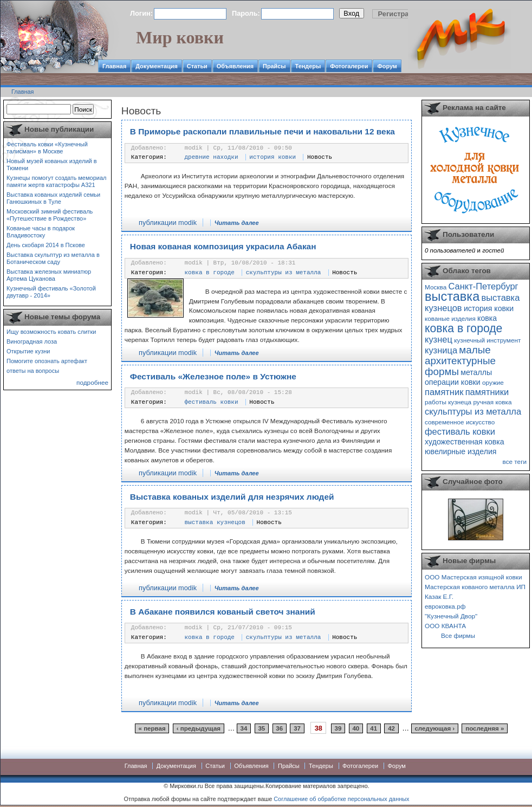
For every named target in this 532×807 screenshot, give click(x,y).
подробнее (92, 382)
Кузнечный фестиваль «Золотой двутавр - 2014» (51, 292)
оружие (493, 382)
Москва (436, 287)
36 (279, 728)
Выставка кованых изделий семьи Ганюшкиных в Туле (53, 198)
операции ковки (453, 382)
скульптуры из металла (284, 273)
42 (391, 728)
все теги (515, 461)
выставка (452, 296)
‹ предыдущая (199, 728)
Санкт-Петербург (483, 286)
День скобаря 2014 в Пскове (46, 245)
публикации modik (168, 222)
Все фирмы (458, 635)
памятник (444, 392)
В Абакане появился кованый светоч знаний (223, 612)
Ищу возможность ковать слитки (51, 332)
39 (338, 728)
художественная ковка (465, 442)
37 (297, 728)
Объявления (235, 66)
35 (261, 728)
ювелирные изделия (461, 451)
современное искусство (460, 422)
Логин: (141, 13)
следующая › (434, 728)
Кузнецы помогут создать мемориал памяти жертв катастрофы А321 (56, 181)
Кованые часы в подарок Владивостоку (41, 232)
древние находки (212, 157)
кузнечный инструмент (487, 340)
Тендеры (308, 66)
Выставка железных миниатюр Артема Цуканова (49, 275)
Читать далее (237, 223)
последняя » (485, 728)
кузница (441, 350)
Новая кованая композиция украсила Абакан (223, 246)
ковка (487, 318)
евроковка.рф (445, 606)
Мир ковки (180, 37)
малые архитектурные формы (460, 361)
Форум (387, 66)
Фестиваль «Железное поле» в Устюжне (213, 376)
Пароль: (246, 13)
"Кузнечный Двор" (451, 616)
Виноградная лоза (32, 341)
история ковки (273, 157)
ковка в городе (210, 273)
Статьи (197, 66)
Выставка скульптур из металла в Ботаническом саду (53, 258)
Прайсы (274, 66)
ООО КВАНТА (445, 626)
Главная (114, 66)
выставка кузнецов (215, 522)
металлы (476, 372)
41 (374, 728)
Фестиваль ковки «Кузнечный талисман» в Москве (47, 148)
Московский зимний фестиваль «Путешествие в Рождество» (50, 215)
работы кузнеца (448, 402)
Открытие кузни (28, 351)
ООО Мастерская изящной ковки (473, 577)
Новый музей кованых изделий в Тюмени (52, 164)
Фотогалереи (349, 66)
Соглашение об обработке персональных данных (341, 799)
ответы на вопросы (33, 371)
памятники (487, 392)
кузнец (439, 339)
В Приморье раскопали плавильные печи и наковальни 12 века (262, 131)
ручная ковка (492, 402)
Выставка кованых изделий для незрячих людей (232, 497)
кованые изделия (450, 318)
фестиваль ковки (212, 402)
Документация (157, 66)
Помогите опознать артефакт (47, 361)
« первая (152, 728)
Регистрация (400, 14)
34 (244, 728)
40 (356, 728)
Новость (320, 157)
